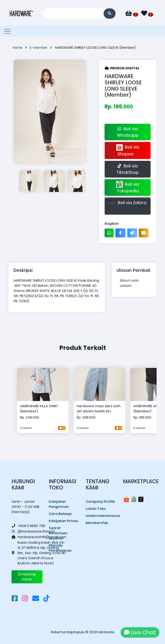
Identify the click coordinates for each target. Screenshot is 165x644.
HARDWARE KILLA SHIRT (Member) (39, 409)
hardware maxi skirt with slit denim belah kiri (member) (99, 409)
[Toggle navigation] (7, 31)
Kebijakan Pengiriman (59, 504)
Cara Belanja (60, 514)
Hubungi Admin (27, 577)
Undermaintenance (101, 516)
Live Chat (139, 632)
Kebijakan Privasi (63, 521)
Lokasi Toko (96, 509)
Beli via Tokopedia (128, 188)
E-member (42, 48)
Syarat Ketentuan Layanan (58, 533)
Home (21, 48)
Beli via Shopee (128, 150)
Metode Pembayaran (60, 548)
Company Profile (100, 502)
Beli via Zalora (128, 206)
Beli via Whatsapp (128, 132)
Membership (97, 523)
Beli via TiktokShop (128, 169)
